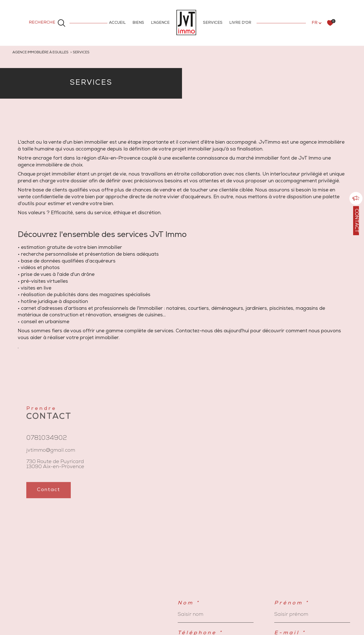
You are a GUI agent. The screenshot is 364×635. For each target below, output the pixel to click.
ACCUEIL (117, 23)
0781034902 (47, 443)
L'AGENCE (160, 23)
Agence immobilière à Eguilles (40, 53)
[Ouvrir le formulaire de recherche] (47, 23)
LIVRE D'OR (240, 23)
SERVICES (213, 23)
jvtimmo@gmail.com (51, 455)
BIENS (138, 23)
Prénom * (292, 603)
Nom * (189, 603)
